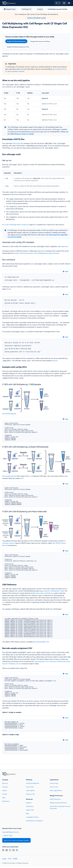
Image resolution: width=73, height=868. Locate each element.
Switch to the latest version (37, 18)
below (43, 251)
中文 (10, 859)
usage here (64, 246)
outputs (55, 360)
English (4, 859)
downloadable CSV (43, 642)
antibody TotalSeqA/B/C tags (53, 591)
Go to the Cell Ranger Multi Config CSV (16, 224)
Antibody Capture (8, 543)
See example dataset (9, 414)
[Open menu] (69, 3)
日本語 (15, 859)
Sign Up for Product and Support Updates (16, 840)
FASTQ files (16, 143)
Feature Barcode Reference (45, 593)
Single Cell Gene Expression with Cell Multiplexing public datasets (37, 253)
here (22, 478)
